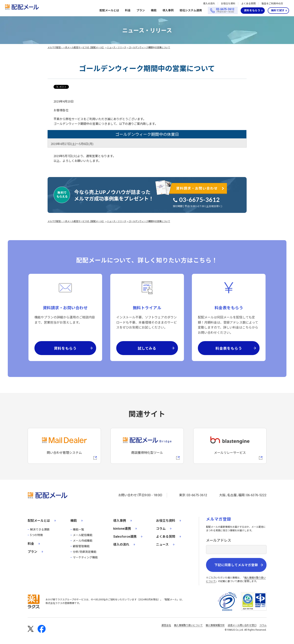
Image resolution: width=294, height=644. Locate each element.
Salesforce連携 (125, 537)
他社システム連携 (191, 10)
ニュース (162, 545)
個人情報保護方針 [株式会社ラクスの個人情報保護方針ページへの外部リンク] (215, 625)
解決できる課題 (40, 529)
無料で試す (278, 10)
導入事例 (168, 10)
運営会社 (166, 625)
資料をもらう (252, 10)
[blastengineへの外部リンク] (230, 446)
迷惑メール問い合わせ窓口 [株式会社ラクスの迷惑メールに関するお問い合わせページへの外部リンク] (242, 625)
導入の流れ (209, 4)
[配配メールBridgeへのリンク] (147, 446)
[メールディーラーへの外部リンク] (64, 446)
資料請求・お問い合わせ (197, 188)
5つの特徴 (36, 535)
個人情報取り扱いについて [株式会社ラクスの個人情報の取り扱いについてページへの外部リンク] (188, 625)
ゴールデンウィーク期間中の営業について (149, 47)
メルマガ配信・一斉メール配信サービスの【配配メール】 (76, 47)
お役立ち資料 (228, 4)
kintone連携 (122, 529)
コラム (161, 529)
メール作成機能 (83, 541)
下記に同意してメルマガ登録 (236, 565)
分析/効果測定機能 (85, 552)
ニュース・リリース (117, 47)
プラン (141, 10)
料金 (128, 10)
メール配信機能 (83, 535)
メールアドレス (219, 540)
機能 (154, 10)
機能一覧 (78, 529)
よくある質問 (248, 4)
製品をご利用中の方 (272, 4)
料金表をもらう (229, 348)
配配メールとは (109, 10)
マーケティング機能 (85, 557)
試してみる (147, 348)
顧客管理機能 (81, 546)
